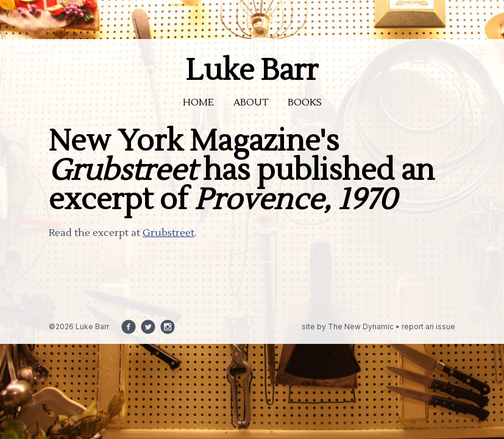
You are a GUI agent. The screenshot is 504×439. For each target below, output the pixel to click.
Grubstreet (169, 233)
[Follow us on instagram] (168, 327)
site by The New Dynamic (349, 327)
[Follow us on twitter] (148, 327)
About (251, 102)
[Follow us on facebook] (129, 327)
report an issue (428, 327)
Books (305, 102)
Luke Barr (252, 71)
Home (198, 102)
